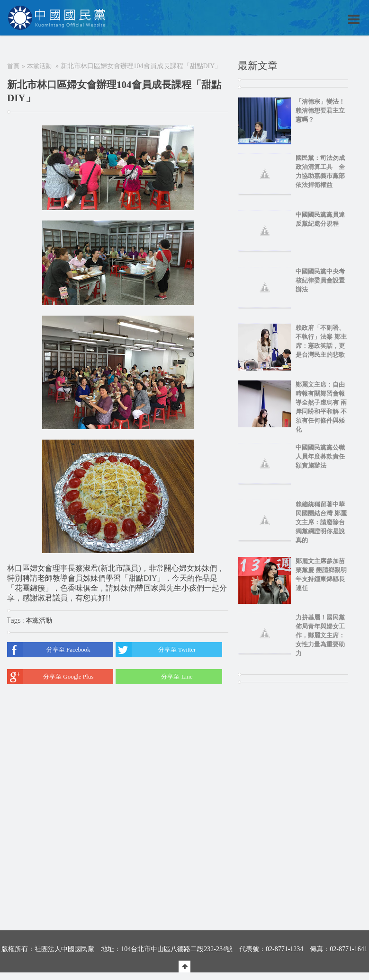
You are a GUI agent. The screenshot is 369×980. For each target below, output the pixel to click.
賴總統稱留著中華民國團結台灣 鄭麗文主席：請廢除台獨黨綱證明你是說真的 (321, 522)
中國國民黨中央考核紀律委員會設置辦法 (320, 280)
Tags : (16, 620)
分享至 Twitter (156, 650)
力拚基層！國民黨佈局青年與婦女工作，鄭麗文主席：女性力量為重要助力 (320, 635)
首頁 (13, 66)
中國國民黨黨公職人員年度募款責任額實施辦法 (320, 456)
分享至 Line (154, 677)
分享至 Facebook (49, 650)
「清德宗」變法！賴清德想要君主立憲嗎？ (320, 110)
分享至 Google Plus (50, 677)
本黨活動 (39, 66)
